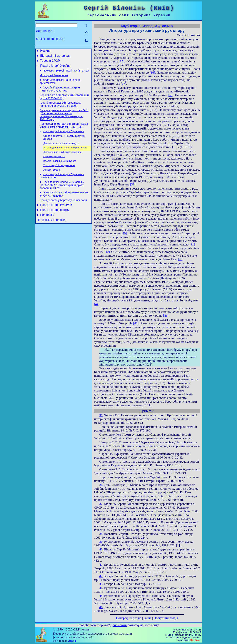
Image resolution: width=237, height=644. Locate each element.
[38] (171, 95)
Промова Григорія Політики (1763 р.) (66, 73)
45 (101, 596)
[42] (107, 252)
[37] (124, 84)
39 (101, 542)
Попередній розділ (129, 618)
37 (101, 504)
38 (101, 534)
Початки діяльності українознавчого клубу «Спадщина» (64, 206)
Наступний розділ (166, 618)
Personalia (47, 229)
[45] (166, 316)
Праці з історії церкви (55, 223)
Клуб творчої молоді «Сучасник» (64, 139)
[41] (192, 244)
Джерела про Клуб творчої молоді (63, 161)
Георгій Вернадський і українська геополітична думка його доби (60, 110)
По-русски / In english (51, 234)
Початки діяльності (54, 166)
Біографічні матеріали (55, 57)
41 (101, 565)
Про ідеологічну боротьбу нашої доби (63, 213)
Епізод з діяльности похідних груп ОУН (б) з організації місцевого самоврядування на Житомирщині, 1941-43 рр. (64, 121)
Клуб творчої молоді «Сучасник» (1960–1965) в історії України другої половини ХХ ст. (62, 196)
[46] (136, 323)
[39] (133, 184)
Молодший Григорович (54, 79)
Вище (148, 618)
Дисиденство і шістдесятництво (61, 151)
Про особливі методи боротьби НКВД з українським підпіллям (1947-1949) (64, 132)
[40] (124, 233)
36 (101, 485)
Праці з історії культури (56, 218)
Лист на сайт (45, 31)
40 (101, 549)
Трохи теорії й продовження (59, 175)
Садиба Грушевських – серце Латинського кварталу (60, 93)
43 (101, 584)
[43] (181, 259)
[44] (97, 304)
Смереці (72, 641)
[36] (152, 73)
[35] (122, 61)
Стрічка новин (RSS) (50, 39)
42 (101, 576)
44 (101, 588)
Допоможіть (119, 625)
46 (101, 607)
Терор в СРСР (50, 62)
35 (101, 415)
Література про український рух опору (65, 156)
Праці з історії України (55, 68)
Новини (45, 51)
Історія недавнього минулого (60, 170)
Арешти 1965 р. (52, 180)
